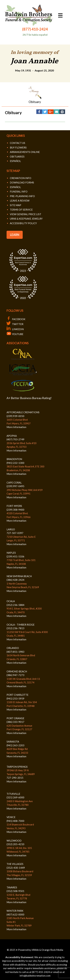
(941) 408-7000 (15, 821)
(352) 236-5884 (15, 605)
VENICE (11, 817)
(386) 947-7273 (15, 675)
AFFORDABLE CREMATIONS (23, 412)
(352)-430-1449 (16, 868)
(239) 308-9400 (15, 510)
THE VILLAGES (15, 864)
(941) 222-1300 (15, 463)
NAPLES (11, 553)
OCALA (11, 601)
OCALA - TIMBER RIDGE (21, 625)
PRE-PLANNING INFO (22, 196)
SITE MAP (16, 205)
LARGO (11, 529)
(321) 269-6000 (15, 797)
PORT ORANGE (15, 718)
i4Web (35, 950)
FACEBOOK (16, 319)
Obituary (35, 102)
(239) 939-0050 (15, 416)
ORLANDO (13, 648)
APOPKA (12, 436)
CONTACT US (17, 143)
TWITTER (15, 324)
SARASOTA (13, 742)
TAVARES (12, 887)
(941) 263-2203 (15, 745)
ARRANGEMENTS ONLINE (25, 152)
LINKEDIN (15, 329)
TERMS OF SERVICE (21, 210)
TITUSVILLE (13, 794)
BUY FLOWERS (18, 147)
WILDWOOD (14, 841)
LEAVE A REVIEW (20, 201)
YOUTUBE (15, 334)
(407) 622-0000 (15, 914)
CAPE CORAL (14, 483)
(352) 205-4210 (15, 844)
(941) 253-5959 (15, 698)
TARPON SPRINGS (17, 767)
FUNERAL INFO (19, 191)
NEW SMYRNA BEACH (19, 576)
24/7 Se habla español (35, 35)
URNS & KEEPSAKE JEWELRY (26, 219)
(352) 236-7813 (15, 628)
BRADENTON (14, 459)
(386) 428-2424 (15, 580)
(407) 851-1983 (15, 652)
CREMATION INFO (21, 178)
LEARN (15, 235)
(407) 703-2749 (15, 439)
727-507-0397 (15, 533)
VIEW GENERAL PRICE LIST (26, 214)
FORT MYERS (14, 506)
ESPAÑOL (15, 161)
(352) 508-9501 (15, 891)
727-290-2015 (15, 778)
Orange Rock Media (52, 950)
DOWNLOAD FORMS (22, 182)
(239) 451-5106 (15, 556)
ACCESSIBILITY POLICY (23, 223)
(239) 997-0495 (15, 486)
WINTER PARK (15, 911)
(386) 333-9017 (15, 722)
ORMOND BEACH (17, 671)
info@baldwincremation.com (35, 976)
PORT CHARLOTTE (17, 695)
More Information (16, 427)
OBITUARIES (17, 157)
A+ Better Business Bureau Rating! (29, 398)
